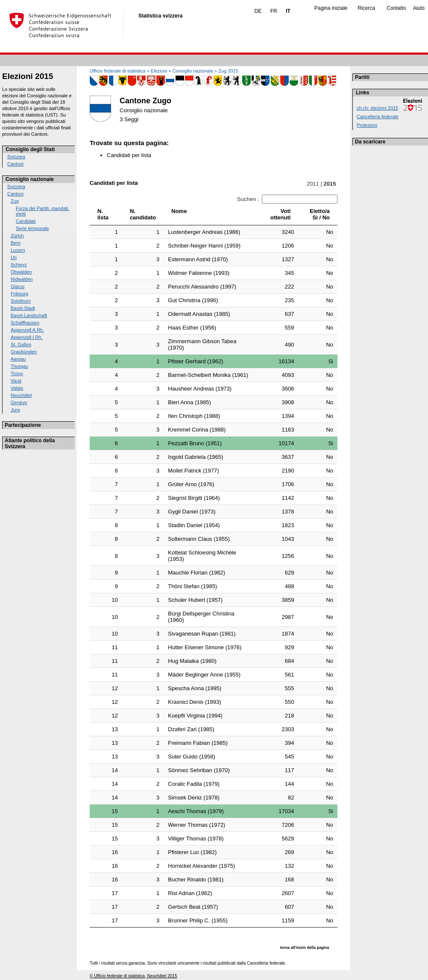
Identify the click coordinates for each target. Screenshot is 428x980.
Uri (14, 257)
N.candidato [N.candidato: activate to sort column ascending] (143, 214)
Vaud (16, 381)
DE (258, 11)
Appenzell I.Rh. (27, 337)
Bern (16, 243)
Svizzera (16, 157)
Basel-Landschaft (29, 315)
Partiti (362, 77)
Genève (19, 402)
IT (288, 11)
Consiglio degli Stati (30, 149)
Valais (17, 388)
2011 (313, 184)
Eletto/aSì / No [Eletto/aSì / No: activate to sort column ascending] (320, 214)
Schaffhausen (25, 323)
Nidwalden (22, 279)
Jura (15, 410)
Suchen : (287, 199)
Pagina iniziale (331, 8)
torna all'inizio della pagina (305, 948)
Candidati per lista (129, 155)
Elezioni (159, 71)
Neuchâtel (21, 395)
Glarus (18, 286)
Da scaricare (370, 142)
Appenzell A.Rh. (27, 330)
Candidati (26, 221)
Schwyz (19, 265)
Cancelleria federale (378, 117)
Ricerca (366, 8)
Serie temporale (32, 228)
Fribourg (19, 294)
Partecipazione (23, 425)
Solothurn (21, 301)
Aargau (18, 359)
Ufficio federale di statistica (118, 71)
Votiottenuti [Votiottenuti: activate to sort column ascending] (281, 214)
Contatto (396, 8)
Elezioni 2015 (28, 76)
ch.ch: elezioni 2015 (377, 108)
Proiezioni (367, 125)
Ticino (17, 373)
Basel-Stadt (23, 308)
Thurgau (19, 366)
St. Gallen (21, 344)
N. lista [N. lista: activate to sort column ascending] (103, 214)
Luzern (18, 250)
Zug (15, 201)
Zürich (17, 236)
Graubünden (24, 352)
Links (362, 93)
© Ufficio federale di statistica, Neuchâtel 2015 (133, 976)
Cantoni (15, 164)
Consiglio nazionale (30, 179)
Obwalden (21, 272)
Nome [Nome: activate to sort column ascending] (179, 211)
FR (274, 11)
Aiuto (419, 8)
